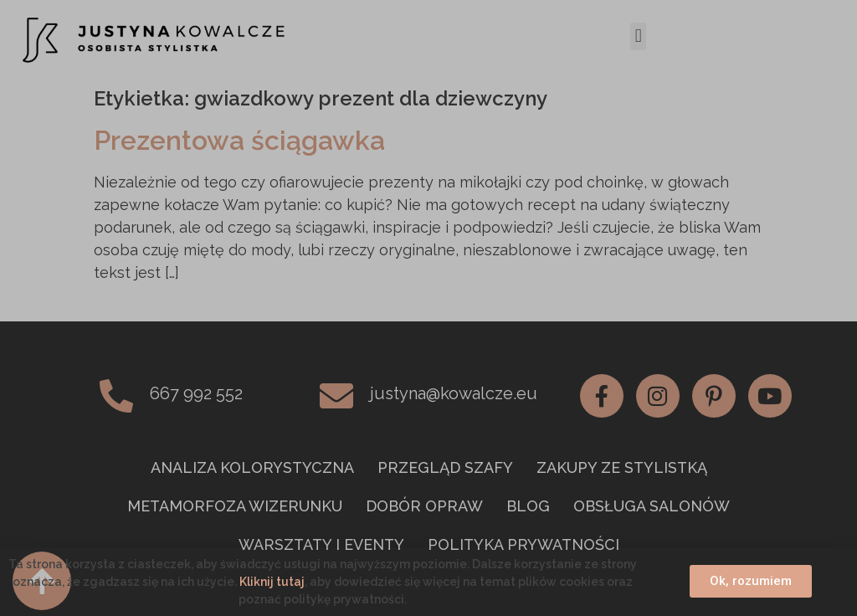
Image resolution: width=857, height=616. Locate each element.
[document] (428, 308)
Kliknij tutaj (272, 582)
